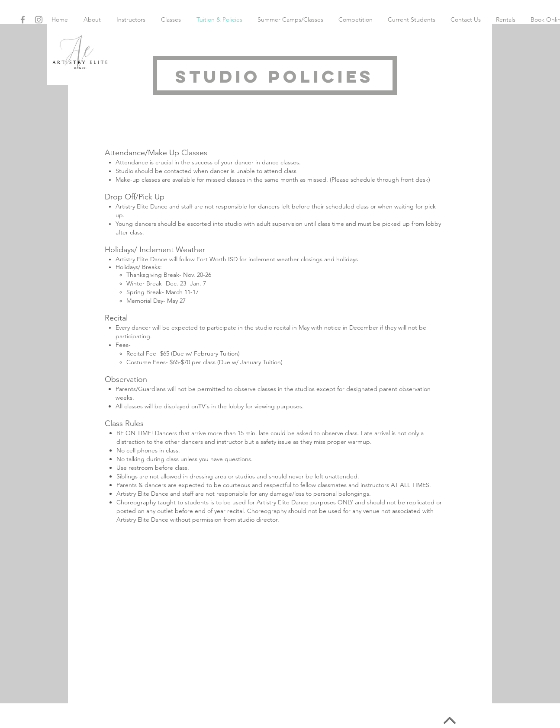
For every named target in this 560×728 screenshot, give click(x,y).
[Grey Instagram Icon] (39, 20)
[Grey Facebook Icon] (23, 20)
